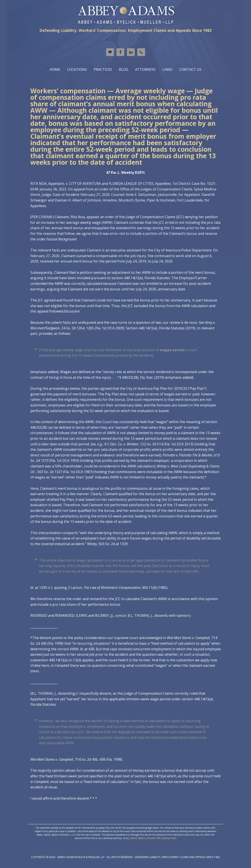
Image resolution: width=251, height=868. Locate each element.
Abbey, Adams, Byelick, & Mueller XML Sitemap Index (150, 838)
